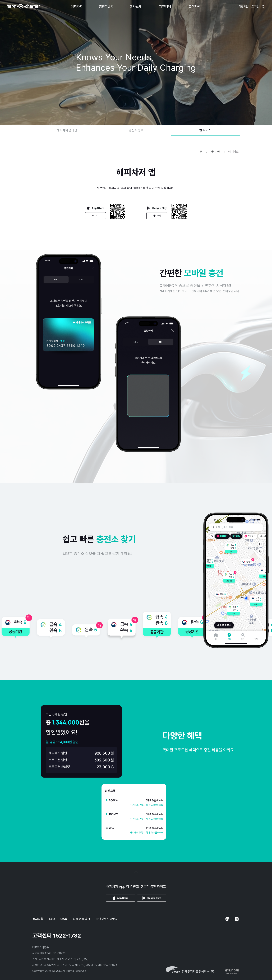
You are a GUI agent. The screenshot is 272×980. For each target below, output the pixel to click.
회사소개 (136, 7)
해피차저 (77, 7)
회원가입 (243, 6)
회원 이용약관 (81, 919)
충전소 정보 (136, 130)
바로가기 (95, 216)
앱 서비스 (205, 130)
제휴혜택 (165, 7)
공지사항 (38, 919)
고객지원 (194, 7)
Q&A (64, 919)
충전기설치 (106, 7)
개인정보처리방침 (107, 919)
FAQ (52, 919)
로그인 (255, 6)
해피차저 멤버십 (67, 130)
